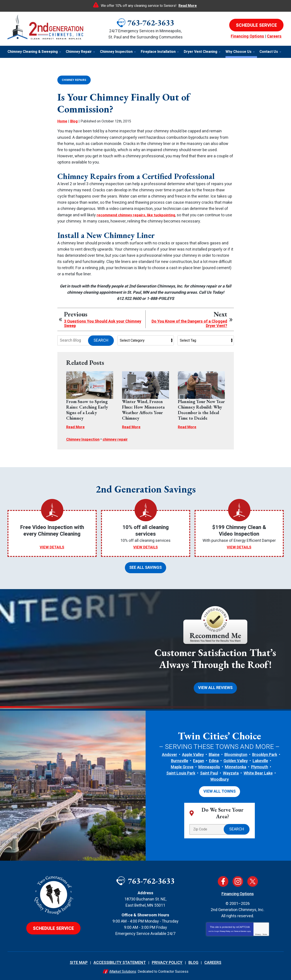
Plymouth (260, 765)
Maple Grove (182, 765)
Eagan (199, 759)
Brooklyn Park (265, 753)
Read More (188, 6)
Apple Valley (193, 753)
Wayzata (231, 771)
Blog (74, 121)
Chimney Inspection (84, 439)
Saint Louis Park (181, 771)
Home (62, 121)
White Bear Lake (258, 771)
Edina (214, 759)
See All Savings (145, 566)
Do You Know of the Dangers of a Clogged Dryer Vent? (189, 323)
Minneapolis (209, 765)
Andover (170, 753)
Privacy (258, 932)
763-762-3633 (151, 23)
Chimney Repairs (74, 80)
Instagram (238, 879)
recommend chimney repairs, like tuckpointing (139, 215)
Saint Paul (209, 771)
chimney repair (119, 439)
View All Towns (220, 789)
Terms (265, 932)
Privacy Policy (225, 929)
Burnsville (180, 759)
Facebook (223, 879)
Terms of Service (240, 929)
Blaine (214, 753)
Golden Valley (236, 759)
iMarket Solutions (123, 969)
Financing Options (247, 36)
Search (101, 340)
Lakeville (260, 759)
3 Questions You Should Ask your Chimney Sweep (103, 323)
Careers (274, 36)
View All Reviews (215, 686)
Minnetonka (236, 765)
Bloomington (236, 753)
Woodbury (220, 777)
